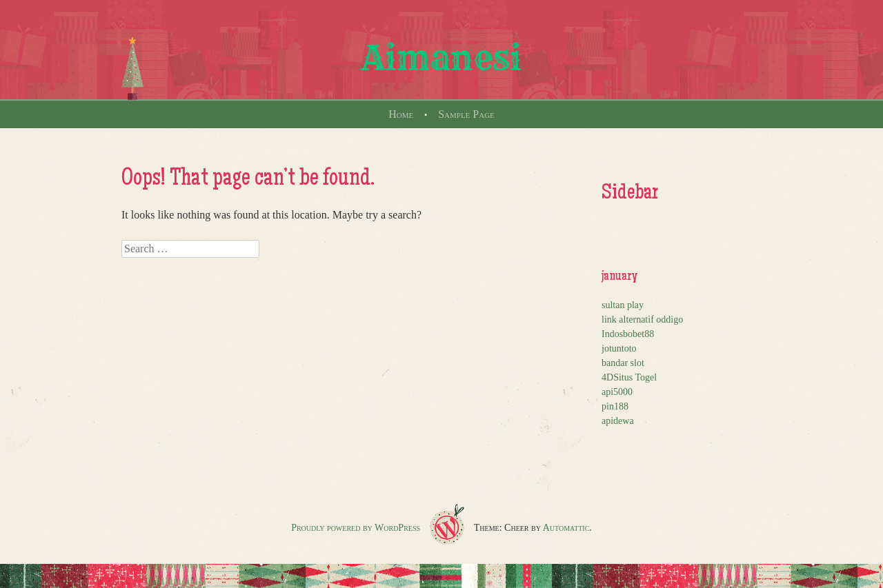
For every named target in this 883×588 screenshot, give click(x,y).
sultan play (623, 305)
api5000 (617, 392)
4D (607, 377)
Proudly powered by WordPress (356, 528)
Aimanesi (441, 58)
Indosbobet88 (628, 334)
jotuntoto (619, 348)
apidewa (618, 421)
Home (401, 114)
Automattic (566, 528)
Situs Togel (635, 377)
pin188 (615, 406)
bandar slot (623, 363)
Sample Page (466, 114)
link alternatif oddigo (642, 320)
